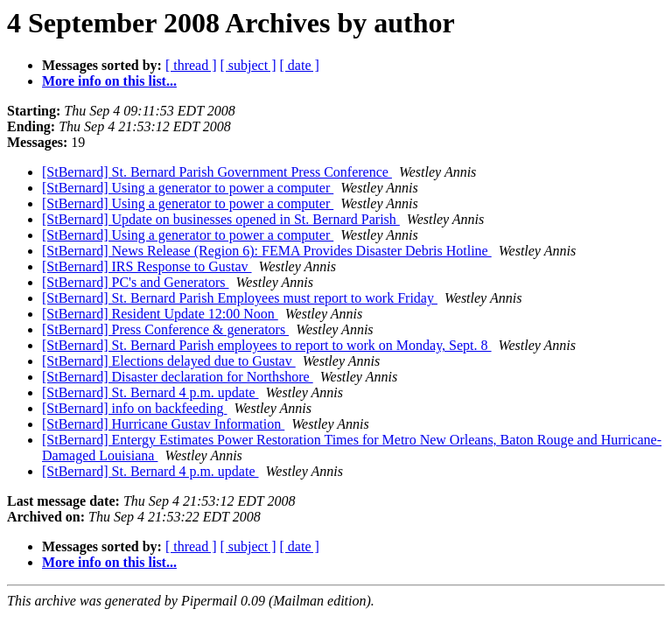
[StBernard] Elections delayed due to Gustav (169, 361)
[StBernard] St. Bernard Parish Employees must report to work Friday (240, 298)
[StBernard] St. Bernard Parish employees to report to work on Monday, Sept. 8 (267, 345)
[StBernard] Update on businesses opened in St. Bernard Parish (221, 219)
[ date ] (300, 65)
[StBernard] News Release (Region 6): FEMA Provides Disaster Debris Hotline (267, 251)
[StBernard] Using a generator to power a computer (188, 188)
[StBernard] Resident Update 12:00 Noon (160, 314)
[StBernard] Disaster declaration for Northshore (178, 377)
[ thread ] (191, 65)
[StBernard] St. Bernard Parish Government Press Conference (217, 172)
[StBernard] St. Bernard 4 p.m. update (150, 392)
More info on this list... (109, 81)
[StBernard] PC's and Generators (136, 282)
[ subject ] (248, 65)
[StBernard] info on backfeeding (134, 408)
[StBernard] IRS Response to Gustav (147, 266)
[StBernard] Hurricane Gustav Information (163, 424)
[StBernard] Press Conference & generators (165, 329)
